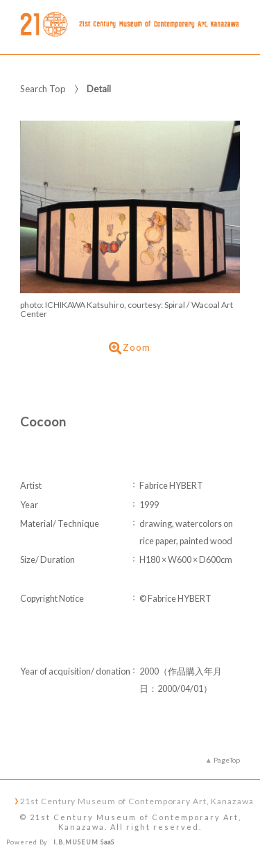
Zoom (130, 348)
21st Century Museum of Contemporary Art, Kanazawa (137, 801)
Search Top (43, 89)
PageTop (227, 760)
